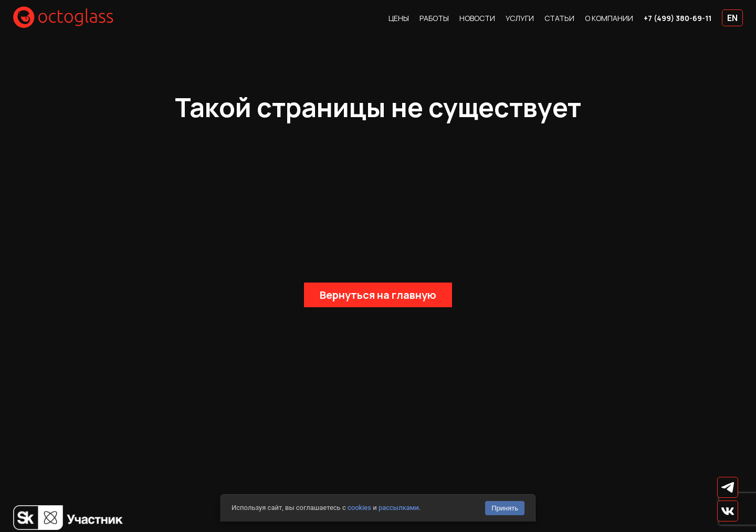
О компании (609, 18)
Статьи (559, 18)
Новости (477, 18)
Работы (434, 18)
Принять (505, 508)
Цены (399, 18)
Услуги (520, 18)
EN (732, 18)
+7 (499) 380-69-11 (678, 18)
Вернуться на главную (378, 295)
